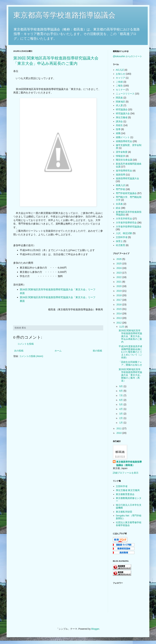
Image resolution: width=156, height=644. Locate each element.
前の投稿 (97, 351)
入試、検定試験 (124, 233)
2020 (119, 286)
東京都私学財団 (124, 512)
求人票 (119, 105)
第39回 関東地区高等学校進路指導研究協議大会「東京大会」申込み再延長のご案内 (130, 336)
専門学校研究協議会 (126, 193)
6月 (121, 400)
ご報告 (119, 86)
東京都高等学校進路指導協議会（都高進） (129, 463)
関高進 (119, 98)
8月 (121, 391)
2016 (119, 305)
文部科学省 (122, 237)
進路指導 (120, 175)
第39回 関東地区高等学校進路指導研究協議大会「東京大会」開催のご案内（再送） (130, 375)
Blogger (95, 629)
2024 (119, 268)
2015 (119, 309)
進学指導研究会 (124, 171)
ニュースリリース (125, 94)
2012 (119, 323)
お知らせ (120, 74)
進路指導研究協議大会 (127, 178)
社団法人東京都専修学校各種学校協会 (129, 524)
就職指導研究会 (124, 141)
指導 (118, 129)
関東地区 (120, 102)
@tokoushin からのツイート (127, 56)
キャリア (120, 78)
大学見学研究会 (124, 219)
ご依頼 (119, 82)
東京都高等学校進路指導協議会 (64, 15)
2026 (119, 259)
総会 (118, 208)
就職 (118, 133)
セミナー (120, 90)
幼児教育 (120, 245)
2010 (119, 433)
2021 (119, 282)
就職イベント (123, 137)
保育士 (119, 241)
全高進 (119, 204)
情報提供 (120, 156)
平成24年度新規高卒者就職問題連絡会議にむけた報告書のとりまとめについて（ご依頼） (130, 352)
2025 (119, 264)
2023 (119, 273)
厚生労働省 (122, 117)
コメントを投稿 (26, 344)
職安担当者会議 (124, 160)
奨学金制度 (122, 152)
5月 (121, 404)
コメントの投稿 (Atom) (31, 356)
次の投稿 (19, 351)
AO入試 (120, 70)
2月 (121, 418)
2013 (119, 318)
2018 (119, 295)
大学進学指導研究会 (126, 223)
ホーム (58, 351)
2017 (119, 300)
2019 (119, 291)
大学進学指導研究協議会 (129, 227)
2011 (119, 428)
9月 (121, 386)
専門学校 (120, 189)
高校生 (119, 125)
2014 (119, 314)
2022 (119, 277)
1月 (121, 423)
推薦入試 (120, 185)
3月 (121, 414)
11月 (122, 327)
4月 (121, 409)
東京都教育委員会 (125, 494)
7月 (121, 395)
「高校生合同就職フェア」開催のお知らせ (130, 363)
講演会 (119, 121)
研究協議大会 (123, 113)
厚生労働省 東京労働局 (128, 490)
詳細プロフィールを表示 (126, 473)
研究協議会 (122, 109)
